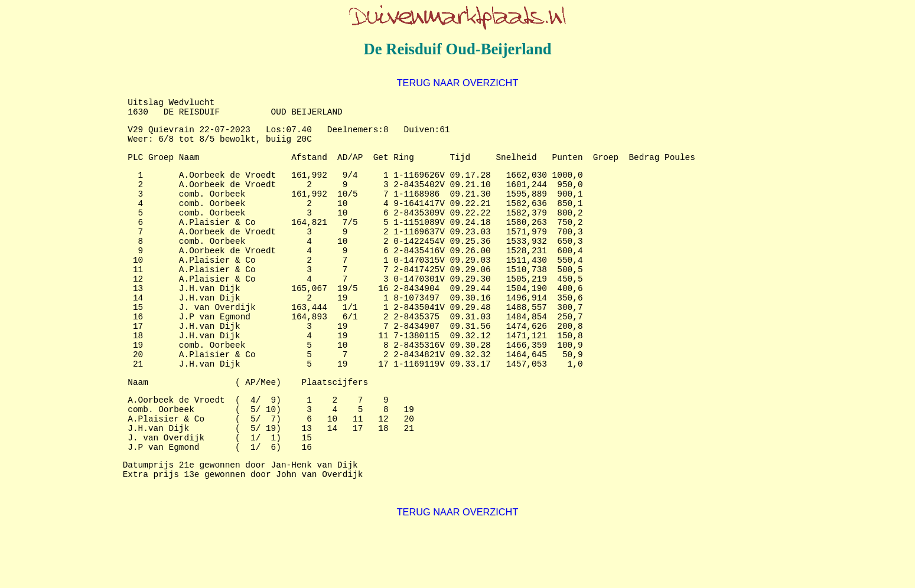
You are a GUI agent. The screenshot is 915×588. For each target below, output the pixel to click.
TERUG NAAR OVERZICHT (458, 83)
